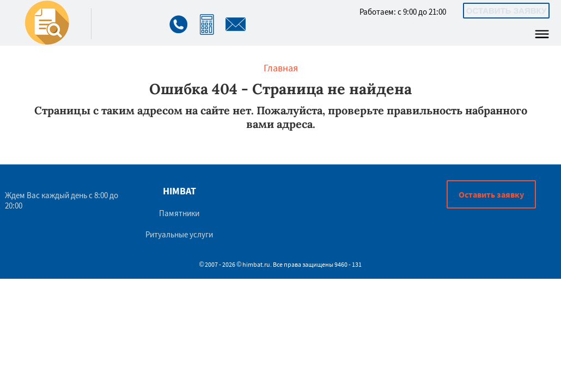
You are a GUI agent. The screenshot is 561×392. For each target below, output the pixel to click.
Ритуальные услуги (179, 234)
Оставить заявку (507, 11)
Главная (281, 68)
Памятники (179, 213)
